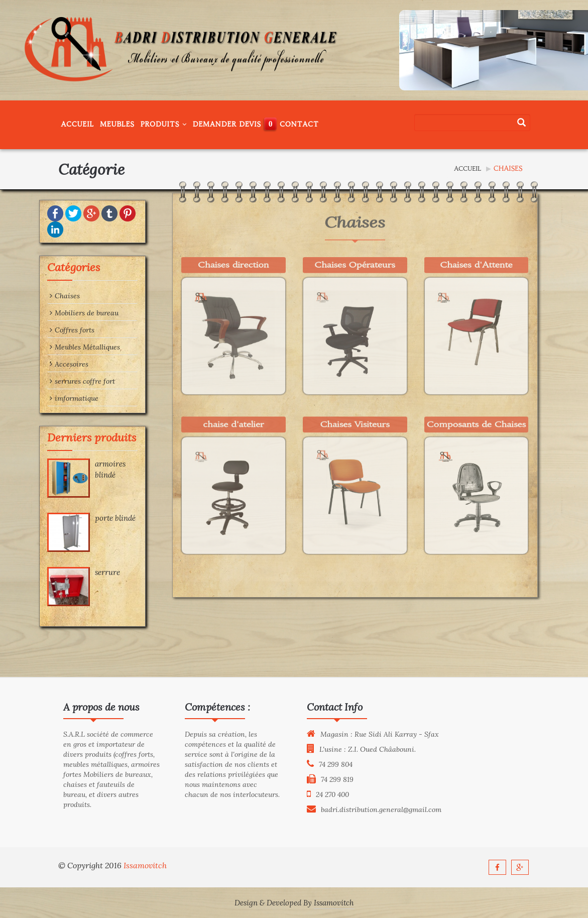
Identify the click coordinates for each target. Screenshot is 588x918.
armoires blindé (86, 469)
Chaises (40, 296)
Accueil (78, 124)
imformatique (49, 398)
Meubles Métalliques (60, 347)
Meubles (117, 124)
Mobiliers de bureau (60, 313)
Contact (299, 124)
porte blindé (91, 518)
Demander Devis (227, 124)
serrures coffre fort (58, 381)
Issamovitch (145, 865)
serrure (83, 572)
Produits (164, 124)
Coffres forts (47, 330)
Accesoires (44, 364)
